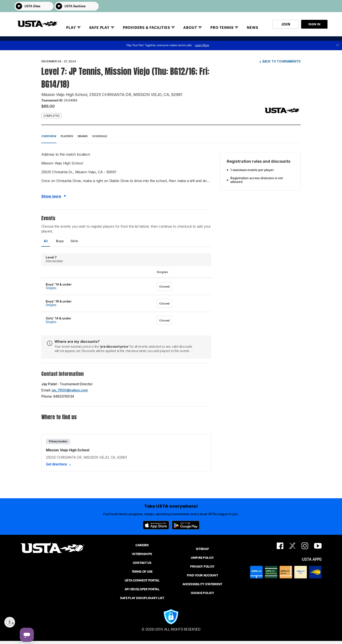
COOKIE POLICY (202, 593)
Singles (51, 288)
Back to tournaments (282, 61)
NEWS (252, 28)
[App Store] (156, 525)
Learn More (202, 45)
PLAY (71, 28)
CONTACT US (142, 563)
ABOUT (190, 28)
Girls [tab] (74, 241)
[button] (321, 6)
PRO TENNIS (222, 28)
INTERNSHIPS (142, 554)
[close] (338, 45)
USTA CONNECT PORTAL (142, 580)
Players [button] (67, 136)
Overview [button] (49, 136)
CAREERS (142, 545)
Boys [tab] (60, 241)
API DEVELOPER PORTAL (142, 589)
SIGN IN (314, 24)
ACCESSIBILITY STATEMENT (202, 584)
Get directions (56, 464)
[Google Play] (186, 525)
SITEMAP (202, 549)
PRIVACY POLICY (202, 566)
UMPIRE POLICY (202, 558)
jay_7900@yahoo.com (70, 390)
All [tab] (46, 241)
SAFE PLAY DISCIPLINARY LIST (142, 598)
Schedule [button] (100, 136)
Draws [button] (83, 136)
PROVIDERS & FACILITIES (146, 28)
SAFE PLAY (99, 28)
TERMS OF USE (142, 572)
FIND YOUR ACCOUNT (202, 575)
